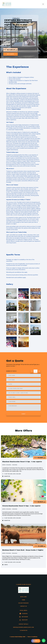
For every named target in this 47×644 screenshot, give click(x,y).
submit (24, 414)
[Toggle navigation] (43, 4)
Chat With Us (36, 641)
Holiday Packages (23, 603)
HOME (23, 600)
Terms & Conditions (32, 637)
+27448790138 (23, 630)
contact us (23, 606)
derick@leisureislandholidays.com (24, 627)
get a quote (11, 54)
